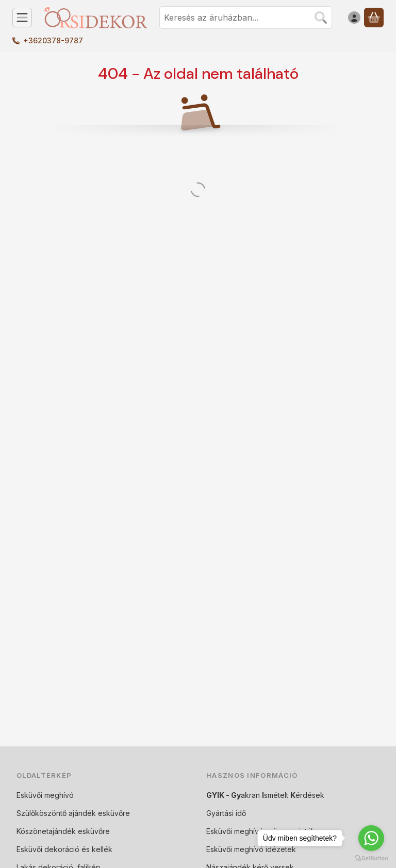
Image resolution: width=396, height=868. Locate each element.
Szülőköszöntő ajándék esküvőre (73, 813)
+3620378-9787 (53, 40)
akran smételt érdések (265, 795)
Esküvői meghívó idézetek (251, 849)
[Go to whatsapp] (371, 838)
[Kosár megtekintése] (374, 18)
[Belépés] (354, 18)
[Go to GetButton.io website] (371, 858)
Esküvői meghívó (45, 795)
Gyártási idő (226, 813)
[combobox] (246, 18)
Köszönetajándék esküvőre (63, 831)
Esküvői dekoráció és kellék (64, 849)
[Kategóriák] (22, 18)
